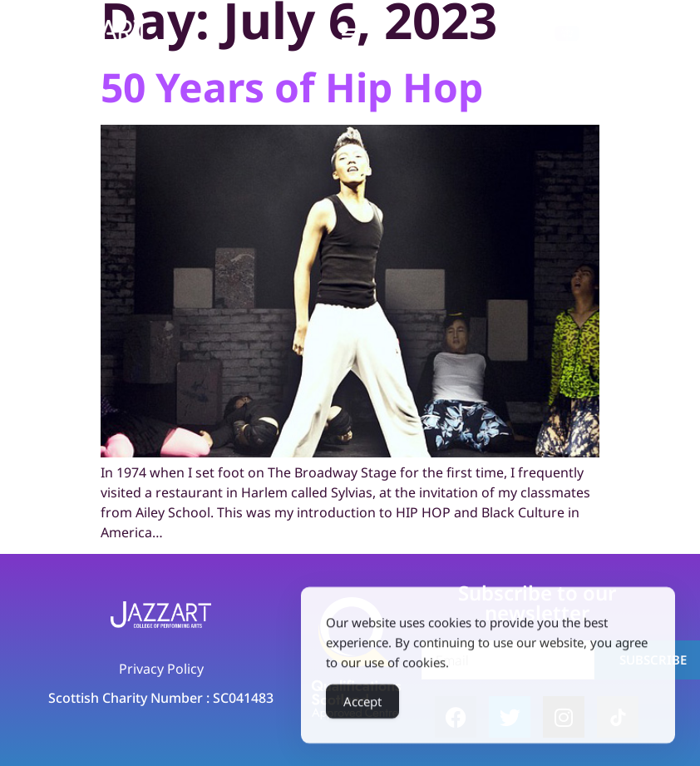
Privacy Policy (161, 669)
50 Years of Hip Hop (292, 87)
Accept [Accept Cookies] (362, 706)
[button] (350, 34)
